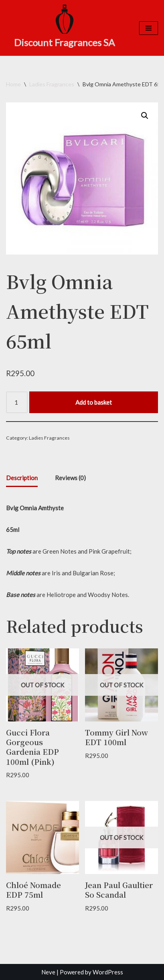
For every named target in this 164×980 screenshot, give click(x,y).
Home (13, 84)
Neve (48, 972)
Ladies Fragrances (52, 84)
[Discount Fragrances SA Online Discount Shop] (64, 27)
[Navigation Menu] (149, 28)
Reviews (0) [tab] (70, 478)
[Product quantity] (17, 402)
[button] (145, 116)
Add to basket (94, 402)
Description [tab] (22, 478)
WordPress (108, 972)
